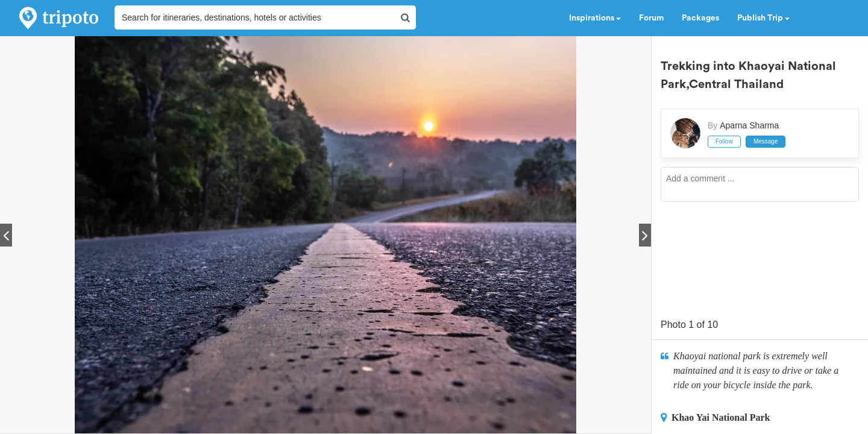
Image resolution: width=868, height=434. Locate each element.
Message (766, 141)
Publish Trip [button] (763, 18)
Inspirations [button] (595, 18)
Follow (724, 141)
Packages (700, 18)
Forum (651, 18)
